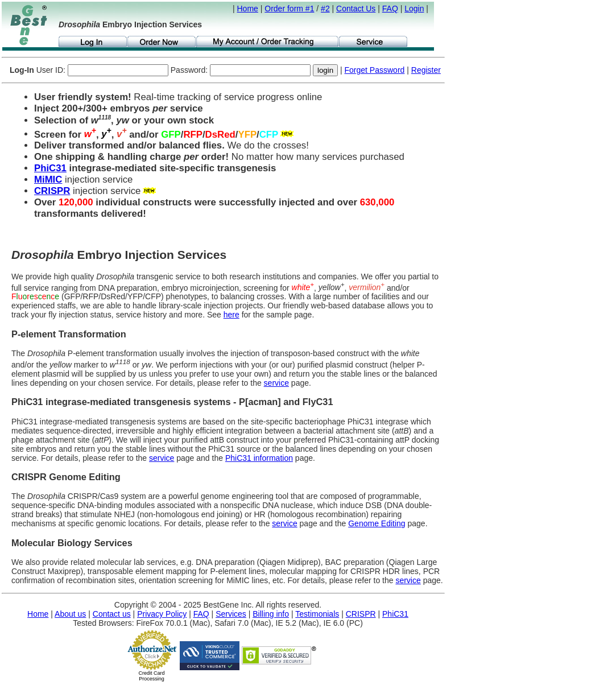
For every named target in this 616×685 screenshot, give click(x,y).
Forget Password (375, 70)
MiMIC (48, 179)
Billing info (271, 614)
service (276, 383)
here (231, 315)
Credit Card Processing (151, 676)
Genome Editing (377, 523)
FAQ (390, 9)
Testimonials (317, 614)
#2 (325, 9)
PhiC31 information (259, 458)
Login (414, 9)
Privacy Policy (162, 614)
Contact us (112, 614)
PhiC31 (50, 168)
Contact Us (356, 9)
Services (231, 614)
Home (248, 9)
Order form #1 (289, 9)
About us (70, 614)
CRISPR (52, 191)
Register (426, 70)
